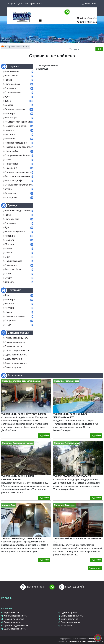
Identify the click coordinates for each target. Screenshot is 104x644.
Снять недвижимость (72, 616)
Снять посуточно (70, 619)
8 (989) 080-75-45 (88, 22)
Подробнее (44, 435)
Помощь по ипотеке (14, 619)
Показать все (95, 568)
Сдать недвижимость (15, 629)
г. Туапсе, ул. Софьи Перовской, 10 (26, 4)
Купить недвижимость (15, 616)
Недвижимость (12, 613)
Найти (99, 49)
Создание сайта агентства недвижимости (85, 641)
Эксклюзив (67, 626)
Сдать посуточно (70, 613)
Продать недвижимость (16, 626)
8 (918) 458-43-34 (88, 18)
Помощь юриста (12, 622)
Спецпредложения (70, 622)
